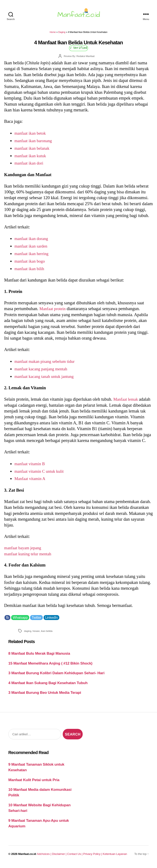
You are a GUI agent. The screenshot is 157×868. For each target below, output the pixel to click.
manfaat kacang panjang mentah (43, 371)
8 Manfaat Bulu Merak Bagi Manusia (39, 656)
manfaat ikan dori (30, 166)
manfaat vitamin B (31, 466)
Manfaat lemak (127, 402)
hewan (36, 633)
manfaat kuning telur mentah (29, 556)
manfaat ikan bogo (31, 264)
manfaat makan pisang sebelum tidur (46, 364)
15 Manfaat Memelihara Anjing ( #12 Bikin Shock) (50, 666)
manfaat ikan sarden (32, 249)
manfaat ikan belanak (33, 151)
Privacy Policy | (93, 856)
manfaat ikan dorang (32, 241)
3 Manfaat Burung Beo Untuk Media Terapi (45, 695)
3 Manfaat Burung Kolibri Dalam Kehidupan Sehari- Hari (56, 676)
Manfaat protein (53, 311)
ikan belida (47, 633)
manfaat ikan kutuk (31, 158)
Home (53, 35)
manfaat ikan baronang (34, 143)
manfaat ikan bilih (30, 271)
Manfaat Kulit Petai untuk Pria (34, 782)
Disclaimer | (60, 856)
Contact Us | (75, 856)
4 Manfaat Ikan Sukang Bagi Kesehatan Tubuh (48, 685)
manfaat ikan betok (31, 136)
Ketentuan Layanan (115, 856)
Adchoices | (44, 856)
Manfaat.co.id (27, 856)
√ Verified (78, 50)
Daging (62, 35)
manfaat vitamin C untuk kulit (41, 474)
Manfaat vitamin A (31, 481)
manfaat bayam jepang (24, 550)
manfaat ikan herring (33, 256)
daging (28, 633)
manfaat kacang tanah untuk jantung (46, 379)
